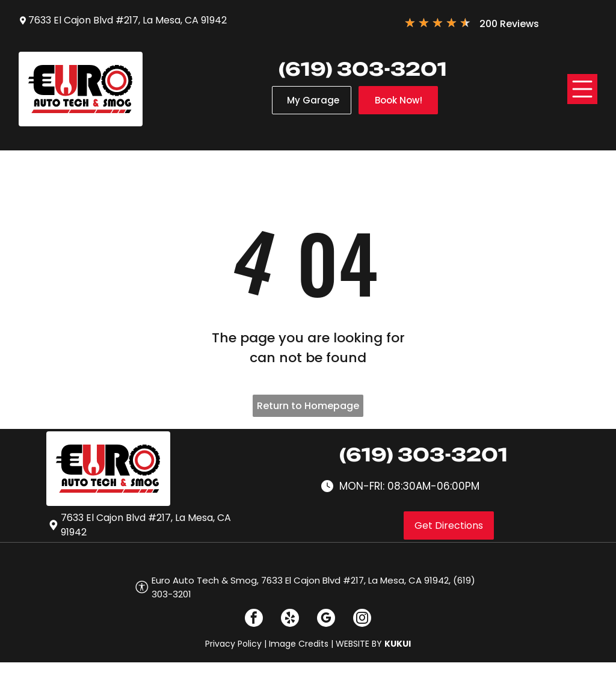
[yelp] (290, 619)
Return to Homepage (308, 406)
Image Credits (299, 644)
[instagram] (362, 619)
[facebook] (254, 619)
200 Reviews (509, 24)
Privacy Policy (233, 644)
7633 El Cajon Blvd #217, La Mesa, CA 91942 (128, 20)
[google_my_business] (326, 619)
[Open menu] (582, 89)
